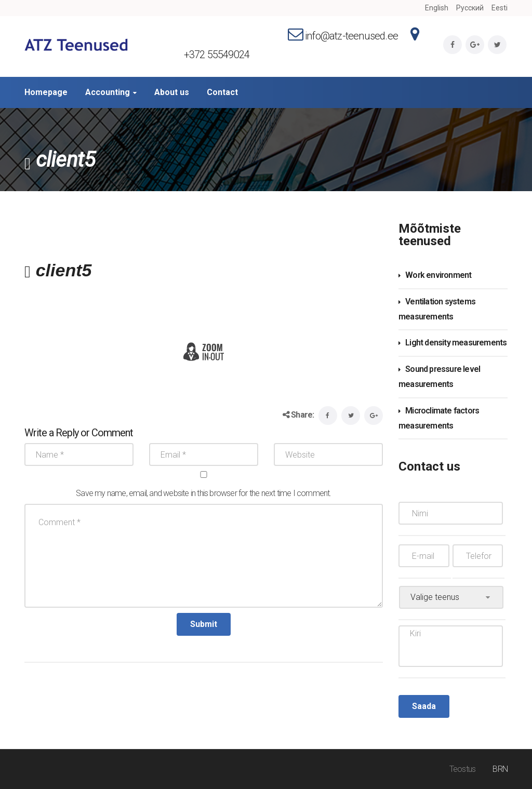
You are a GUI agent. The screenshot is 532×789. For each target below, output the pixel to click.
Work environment (438, 275)
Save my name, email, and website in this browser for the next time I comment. (203, 493)
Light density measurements (456, 343)
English (437, 8)
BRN (500, 769)
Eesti (500, 8)
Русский (470, 8)
